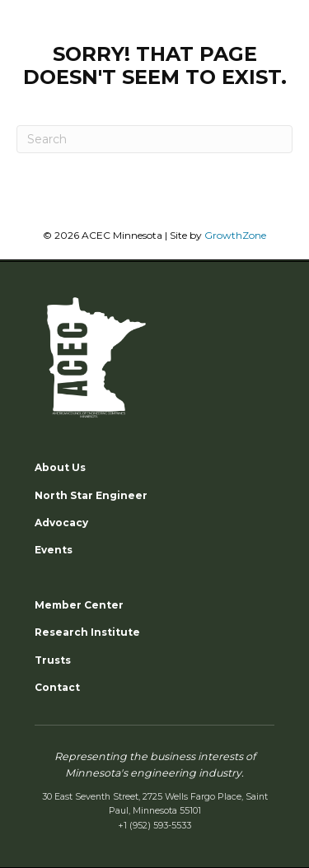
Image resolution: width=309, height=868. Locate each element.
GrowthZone (235, 235)
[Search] (154, 139)
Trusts (53, 660)
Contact (57, 687)
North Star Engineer (91, 495)
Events (54, 550)
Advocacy (61, 523)
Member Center (79, 605)
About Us (60, 467)
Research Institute (87, 632)
